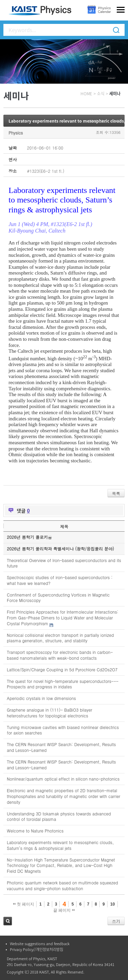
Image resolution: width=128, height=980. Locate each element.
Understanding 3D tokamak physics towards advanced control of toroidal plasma (59, 816)
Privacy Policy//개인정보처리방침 (37, 949)
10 (112, 904)
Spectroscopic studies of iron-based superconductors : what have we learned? (60, 580)
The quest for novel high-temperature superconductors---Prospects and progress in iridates (63, 684)
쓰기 (116, 921)
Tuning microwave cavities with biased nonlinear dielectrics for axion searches (63, 730)
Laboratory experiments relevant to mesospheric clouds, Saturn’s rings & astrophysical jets (60, 845)
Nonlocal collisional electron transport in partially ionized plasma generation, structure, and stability (60, 638)
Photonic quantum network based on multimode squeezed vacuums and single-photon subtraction (62, 885)
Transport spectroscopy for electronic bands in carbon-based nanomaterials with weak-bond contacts (60, 655)
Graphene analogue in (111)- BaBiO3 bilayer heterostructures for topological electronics (49, 713)
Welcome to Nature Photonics (35, 831)
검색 (8, 921)
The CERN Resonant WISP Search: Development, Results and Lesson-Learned (61, 747)
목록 (116, 493)
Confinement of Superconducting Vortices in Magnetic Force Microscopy (58, 598)
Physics (16, 133)
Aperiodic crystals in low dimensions (41, 698)
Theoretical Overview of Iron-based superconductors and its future (64, 563)
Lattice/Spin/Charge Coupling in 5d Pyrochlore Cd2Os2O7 (62, 669)
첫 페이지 (24, 904)
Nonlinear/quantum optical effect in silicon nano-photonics (63, 779)
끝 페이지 (64, 910)
